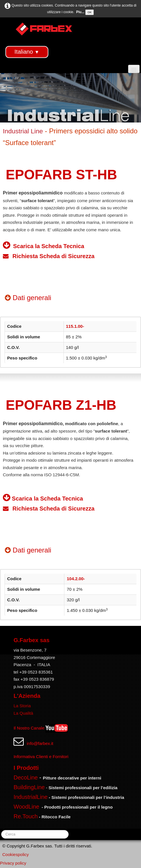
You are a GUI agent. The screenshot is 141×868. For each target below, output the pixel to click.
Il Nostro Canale (29, 728)
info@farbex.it (40, 743)
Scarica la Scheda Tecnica (48, 246)
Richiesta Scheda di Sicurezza (49, 256)
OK (90, 12)
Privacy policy (13, 863)
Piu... (80, 12)
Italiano (27, 52)
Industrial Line (23, 131)
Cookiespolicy (16, 854)
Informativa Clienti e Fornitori (41, 757)
